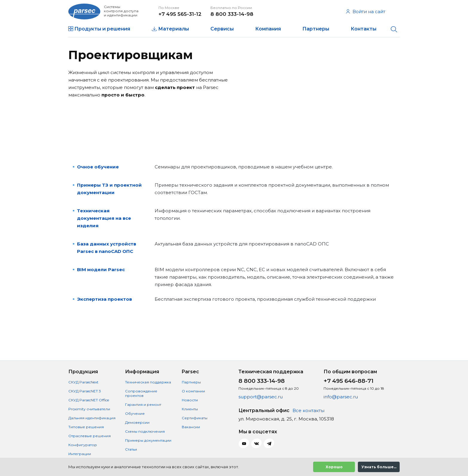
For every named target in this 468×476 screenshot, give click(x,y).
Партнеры (316, 29)
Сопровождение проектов (141, 393)
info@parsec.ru (341, 397)
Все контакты (308, 410)
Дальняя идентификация (92, 418)
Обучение (135, 413)
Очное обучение (98, 167)
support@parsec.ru (261, 397)
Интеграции (80, 454)
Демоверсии (137, 422)
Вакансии (191, 427)
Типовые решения (86, 427)
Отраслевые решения (90, 436)
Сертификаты (195, 418)
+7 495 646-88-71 (348, 381)
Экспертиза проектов (104, 299)
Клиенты (190, 409)
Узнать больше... (379, 467)
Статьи (131, 449)
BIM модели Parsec (101, 270)
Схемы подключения (145, 431)
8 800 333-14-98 (232, 14)
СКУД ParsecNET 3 (85, 391)
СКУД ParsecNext (83, 382)
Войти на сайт (366, 11)
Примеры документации (148, 440)
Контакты (364, 29)
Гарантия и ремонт (143, 404)
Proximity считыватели (89, 409)
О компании (193, 391)
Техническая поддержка (148, 382)
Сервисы (222, 29)
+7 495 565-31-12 (180, 14)
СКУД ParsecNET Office (89, 400)
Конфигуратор (83, 445)
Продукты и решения (102, 29)
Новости (190, 400)
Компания (268, 29)
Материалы (174, 29)
